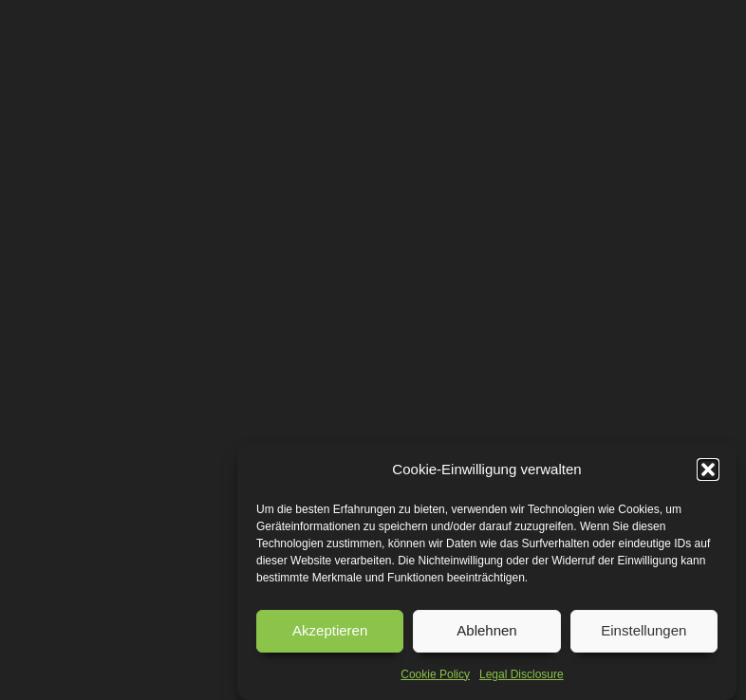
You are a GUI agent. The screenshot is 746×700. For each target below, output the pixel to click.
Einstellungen (643, 630)
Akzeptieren (330, 630)
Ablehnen (486, 630)
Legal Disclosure (522, 674)
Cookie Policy (435, 674)
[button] (708, 470)
